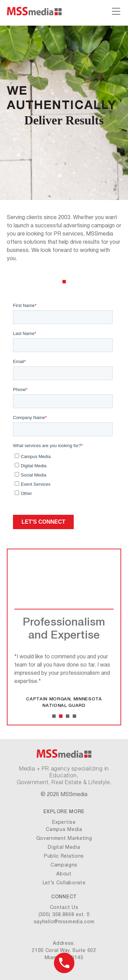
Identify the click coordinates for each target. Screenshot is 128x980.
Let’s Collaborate (64, 883)
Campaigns (64, 865)
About (64, 874)
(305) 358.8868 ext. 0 (64, 915)
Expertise (64, 823)
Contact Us (64, 908)
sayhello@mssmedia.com (64, 922)
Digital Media (64, 848)
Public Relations (64, 856)
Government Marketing (64, 839)
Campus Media (64, 830)
